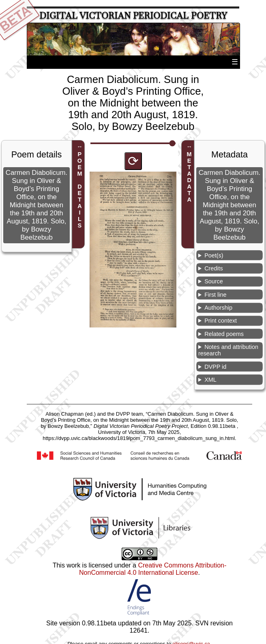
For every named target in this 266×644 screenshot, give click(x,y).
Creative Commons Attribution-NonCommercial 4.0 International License (153, 569)
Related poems (224, 334)
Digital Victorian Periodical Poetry (133, 16)
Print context (221, 321)
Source (214, 281)
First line (215, 295)
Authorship (218, 308)
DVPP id (215, 367)
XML (210, 380)
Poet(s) (214, 255)
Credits (214, 268)
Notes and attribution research (228, 350)
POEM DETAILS (79, 190)
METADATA (189, 177)
